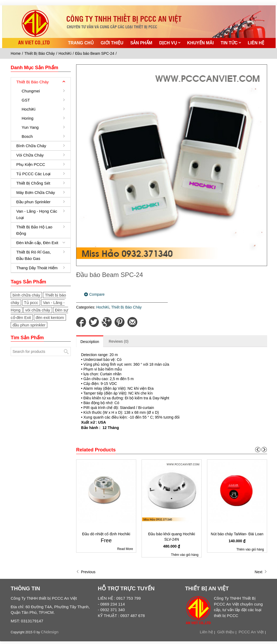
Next (261, 572)
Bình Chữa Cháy (31, 146)
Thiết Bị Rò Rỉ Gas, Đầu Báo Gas (34, 255)
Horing (28, 118)
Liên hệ (206, 632)
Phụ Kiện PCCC (31, 164)
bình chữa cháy (26, 295)
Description (90, 342)
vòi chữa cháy (38, 310)
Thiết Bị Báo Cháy (40, 53)
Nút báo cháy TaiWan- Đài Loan (237, 534)
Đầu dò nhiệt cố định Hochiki (106, 534)
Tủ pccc (31, 303)
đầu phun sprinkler (29, 325)
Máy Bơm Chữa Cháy (36, 192)
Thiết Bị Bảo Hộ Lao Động (34, 230)
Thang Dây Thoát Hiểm (37, 268)
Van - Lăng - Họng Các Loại (37, 214)
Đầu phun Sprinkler (33, 202)
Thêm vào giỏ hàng (185, 555)
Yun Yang (30, 127)
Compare (97, 294)
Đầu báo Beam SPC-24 (95, 53)
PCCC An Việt (251, 632)
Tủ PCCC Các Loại (33, 174)
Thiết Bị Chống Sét (33, 183)
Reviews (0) (119, 341)
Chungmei (31, 91)
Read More (125, 549)
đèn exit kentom (50, 317)
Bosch (27, 136)
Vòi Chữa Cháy (30, 155)
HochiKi (65, 53)
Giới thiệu (226, 632)
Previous (86, 572)
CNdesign (50, 632)
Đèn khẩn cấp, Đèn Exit (37, 243)
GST (26, 100)
